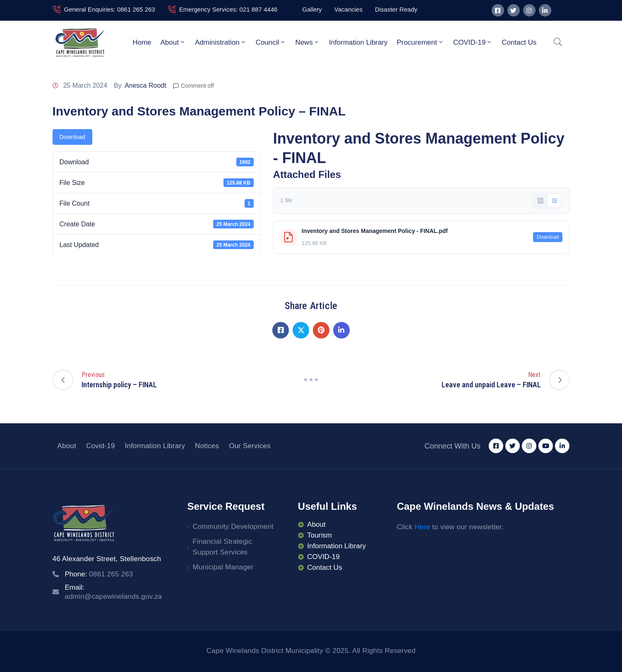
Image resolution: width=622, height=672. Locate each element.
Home (142, 42)
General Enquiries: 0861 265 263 (110, 9)
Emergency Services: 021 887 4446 (228, 9)
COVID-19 (473, 42)
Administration (221, 42)
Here (423, 527)
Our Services (250, 446)
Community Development (233, 527)
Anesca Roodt (145, 85)
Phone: (99, 574)
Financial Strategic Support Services (223, 547)
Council (271, 42)
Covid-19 (101, 446)
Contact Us (519, 42)
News (307, 42)
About (173, 42)
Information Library (358, 42)
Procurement (420, 42)
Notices (207, 446)
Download (72, 137)
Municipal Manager (223, 567)
